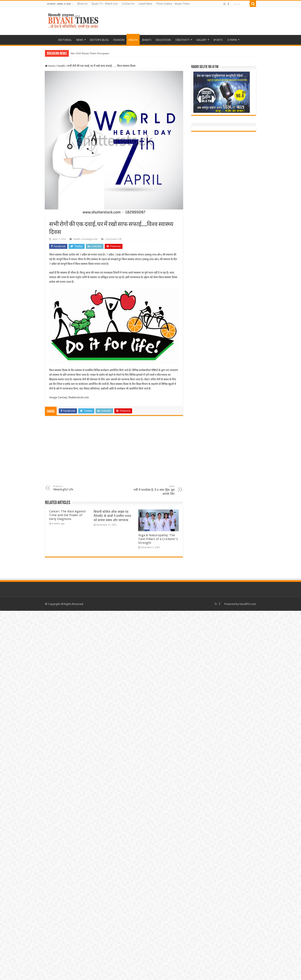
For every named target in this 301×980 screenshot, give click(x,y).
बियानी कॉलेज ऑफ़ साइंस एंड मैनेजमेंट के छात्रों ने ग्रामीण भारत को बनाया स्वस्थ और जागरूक (112, 516)
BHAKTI (147, 40)
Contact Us (128, 4)
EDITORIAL (65, 40)
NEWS (80, 40)
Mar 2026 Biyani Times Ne (85, 53)
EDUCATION (163, 40)
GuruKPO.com (248, 604)
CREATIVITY (182, 40)
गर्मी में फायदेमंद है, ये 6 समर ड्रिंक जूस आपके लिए (153, 490)
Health (61, 66)
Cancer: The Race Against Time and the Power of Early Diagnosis (67, 515)
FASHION (119, 40)
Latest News (145, 4)
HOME (50, 39)
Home (50, 66)
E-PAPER (232, 40)
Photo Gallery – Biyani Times (173, 4)
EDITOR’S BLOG (99, 40)
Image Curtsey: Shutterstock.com (69, 397)
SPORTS (218, 40)
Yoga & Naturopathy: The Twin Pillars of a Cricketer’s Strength (158, 539)
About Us (82, 4)
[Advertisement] (114, 454)
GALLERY (201, 40)
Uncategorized (90, 239)
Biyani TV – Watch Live (105, 4)
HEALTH (133, 40)
